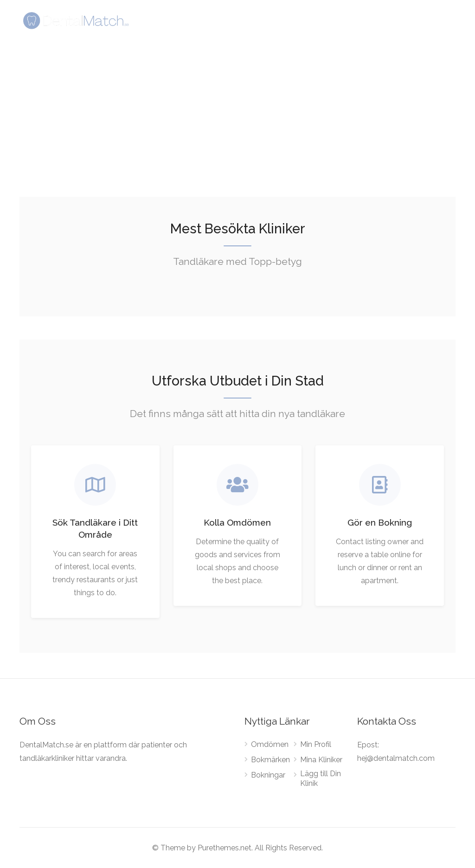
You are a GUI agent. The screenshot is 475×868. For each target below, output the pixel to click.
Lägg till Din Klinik (321, 778)
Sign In (403, 20)
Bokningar (268, 775)
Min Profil (316, 744)
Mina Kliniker (321, 760)
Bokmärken (270, 760)
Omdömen (270, 744)
